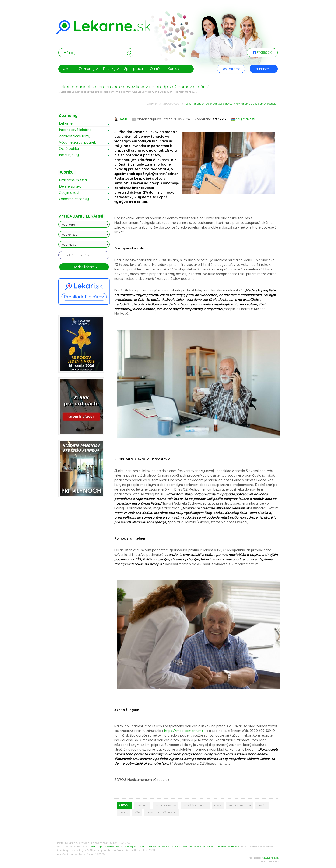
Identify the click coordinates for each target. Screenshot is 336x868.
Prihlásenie (264, 69)
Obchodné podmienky (227, 847)
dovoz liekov (165, 805)
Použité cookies (180, 847)
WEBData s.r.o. (270, 858)
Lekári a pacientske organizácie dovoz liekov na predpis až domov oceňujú (231, 104)
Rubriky (111, 69)
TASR (123, 119)
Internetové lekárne (75, 130)
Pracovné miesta (73, 180)
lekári (262, 805)
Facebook (262, 53)
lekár (123, 812)
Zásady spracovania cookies (154, 847)
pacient (142, 805)
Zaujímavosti (171, 104)
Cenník (155, 69)
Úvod (67, 69)
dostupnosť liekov (162, 812)
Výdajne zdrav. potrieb (78, 142)
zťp (137, 812)
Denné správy (70, 186)
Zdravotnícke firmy (75, 136)
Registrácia (231, 69)
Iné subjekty (69, 155)
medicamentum (240, 805)
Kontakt (174, 69)
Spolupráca (133, 69)
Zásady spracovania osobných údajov (112, 847)
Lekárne (152, 104)
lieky (218, 805)
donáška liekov (195, 805)
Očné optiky (69, 149)
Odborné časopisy (74, 199)
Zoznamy (88, 69)
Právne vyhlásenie (201, 847)
